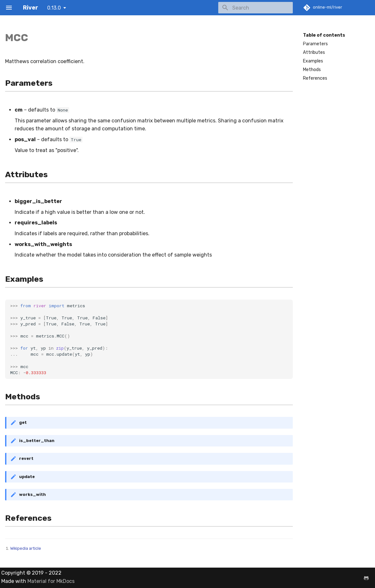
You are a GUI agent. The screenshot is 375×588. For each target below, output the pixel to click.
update (27, 477)
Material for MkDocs (51, 581)
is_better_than (37, 441)
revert (26, 458)
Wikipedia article (26, 548)
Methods (312, 70)
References (315, 78)
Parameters (315, 44)
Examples (313, 61)
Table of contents (324, 35)
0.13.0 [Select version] (54, 8)
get (23, 422)
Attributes (314, 52)
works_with (32, 494)
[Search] (256, 8)
